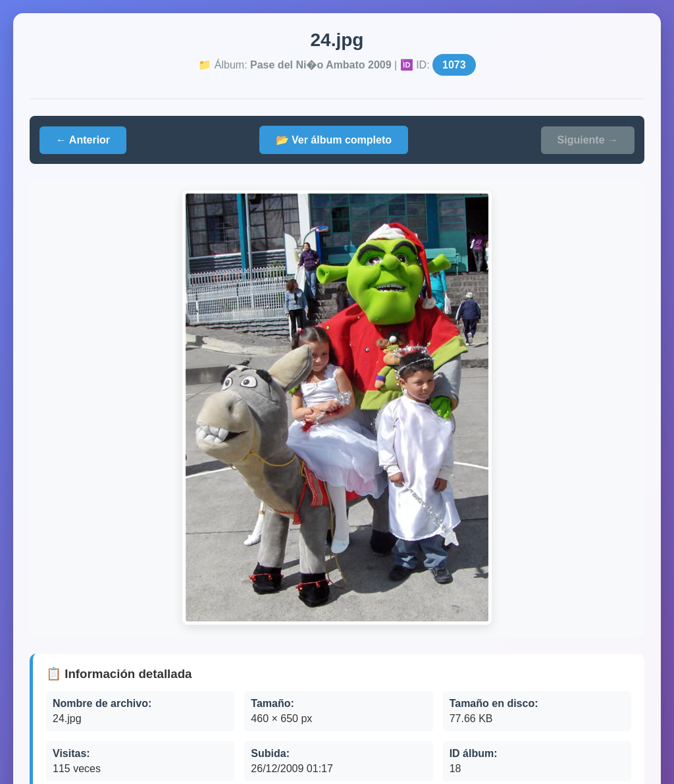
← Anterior (83, 140)
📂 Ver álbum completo (334, 140)
